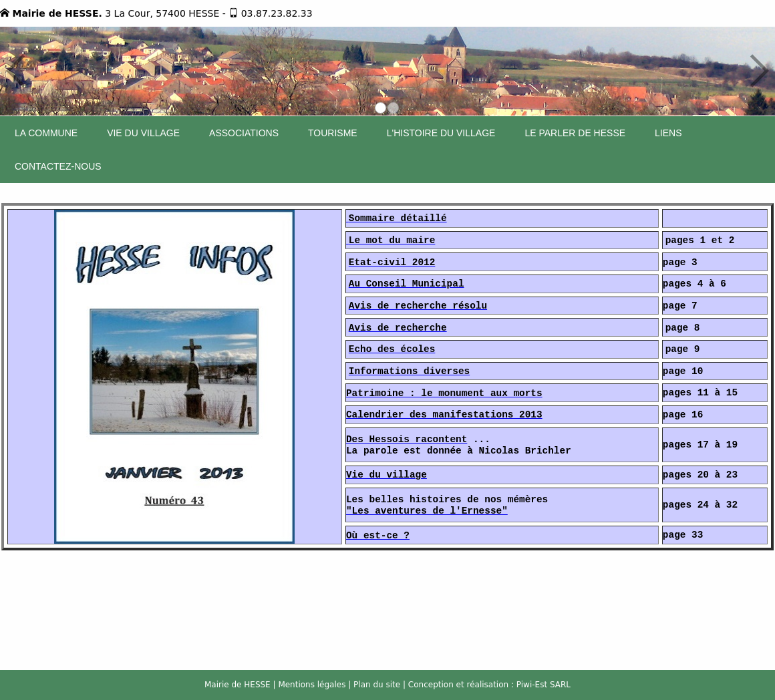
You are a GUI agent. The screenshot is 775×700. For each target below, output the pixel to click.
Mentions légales (312, 685)
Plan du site (377, 685)
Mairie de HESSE (238, 685)
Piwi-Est (532, 685)
